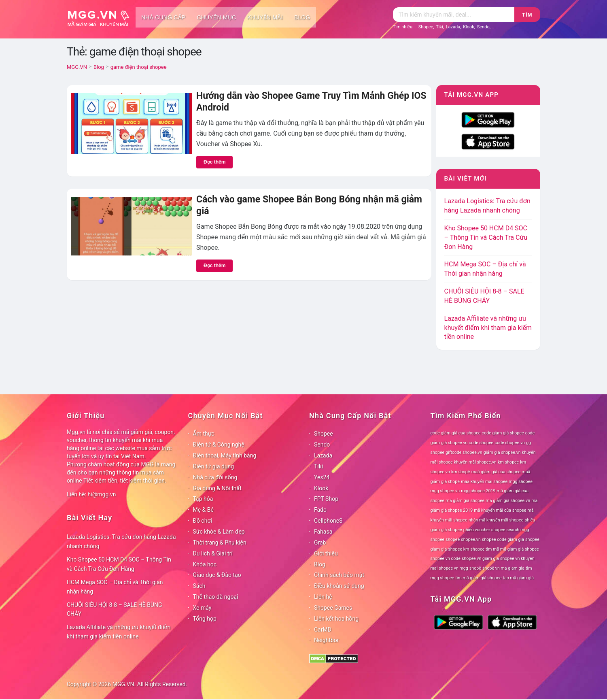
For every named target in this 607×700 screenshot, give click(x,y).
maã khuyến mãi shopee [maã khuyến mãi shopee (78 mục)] (484, 482)
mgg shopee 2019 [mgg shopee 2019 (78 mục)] (478, 491)
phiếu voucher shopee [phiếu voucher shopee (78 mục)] (484, 530)
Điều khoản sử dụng (339, 586)
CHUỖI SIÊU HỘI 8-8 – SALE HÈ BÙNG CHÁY (115, 610)
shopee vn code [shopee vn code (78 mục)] (446, 559)
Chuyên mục (216, 17)
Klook (469, 27)
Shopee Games (333, 608)
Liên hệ (323, 597)
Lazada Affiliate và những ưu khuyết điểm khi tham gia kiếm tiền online (488, 328)
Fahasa (323, 532)
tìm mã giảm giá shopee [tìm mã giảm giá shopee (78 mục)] (478, 578)
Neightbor (327, 640)
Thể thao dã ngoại (216, 597)
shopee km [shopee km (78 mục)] (458, 549)
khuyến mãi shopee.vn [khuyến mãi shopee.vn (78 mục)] (475, 462)
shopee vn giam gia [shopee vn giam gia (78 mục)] (480, 559)
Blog (302, 17)
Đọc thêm (214, 162)
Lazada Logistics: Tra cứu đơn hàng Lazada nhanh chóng (121, 541)
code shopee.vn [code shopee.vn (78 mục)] (510, 443)
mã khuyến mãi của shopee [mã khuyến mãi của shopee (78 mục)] (500, 510)
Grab (320, 543)
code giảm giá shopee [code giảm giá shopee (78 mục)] (503, 433)
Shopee (426, 27)
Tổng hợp (205, 619)
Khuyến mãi (265, 17)
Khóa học (205, 564)
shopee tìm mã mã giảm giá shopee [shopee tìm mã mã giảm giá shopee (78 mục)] (505, 549)
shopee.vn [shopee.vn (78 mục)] (471, 539)
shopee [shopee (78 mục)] (453, 539)
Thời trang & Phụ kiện (220, 543)
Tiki (439, 27)
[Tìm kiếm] (454, 15)
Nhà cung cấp (163, 17)
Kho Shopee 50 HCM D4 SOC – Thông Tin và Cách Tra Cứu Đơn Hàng (486, 237)
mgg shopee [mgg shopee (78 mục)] (521, 482)
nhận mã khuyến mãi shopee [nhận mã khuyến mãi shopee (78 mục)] (496, 520)
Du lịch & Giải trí (213, 553)
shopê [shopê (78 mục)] (475, 568)
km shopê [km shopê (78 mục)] (461, 472)
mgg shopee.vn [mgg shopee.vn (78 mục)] (445, 491)
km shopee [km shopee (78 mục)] (508, 462)
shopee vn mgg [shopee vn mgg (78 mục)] (453, 568)
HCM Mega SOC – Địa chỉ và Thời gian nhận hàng (115, 587)
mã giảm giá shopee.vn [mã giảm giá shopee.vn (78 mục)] (508, 501)
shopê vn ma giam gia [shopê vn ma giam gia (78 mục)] (503, 568)
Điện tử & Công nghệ (219, 445)
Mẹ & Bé (203, 510)
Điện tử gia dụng (214, 466)
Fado (320, 510)
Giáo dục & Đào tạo (217, 575)
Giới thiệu (326, 553)
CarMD (323, 630)
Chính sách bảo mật (339, 575)
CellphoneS (328, 521)
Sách (199, 586)
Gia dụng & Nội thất (217, 488)
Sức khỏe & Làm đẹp (219, 532)
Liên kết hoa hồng (336, 619)
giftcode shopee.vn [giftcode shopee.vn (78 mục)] (464, 452)
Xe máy (202, 608)
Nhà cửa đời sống (215, 477)
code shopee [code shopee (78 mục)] (481, 443)
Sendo (483, 27)
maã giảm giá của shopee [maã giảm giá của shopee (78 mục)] (496, 472)
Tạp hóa (203, 499)
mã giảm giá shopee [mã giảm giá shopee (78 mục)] (465, 501)
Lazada (453, 27)
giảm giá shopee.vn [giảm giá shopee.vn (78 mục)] (502, 452)
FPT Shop (326, 499)
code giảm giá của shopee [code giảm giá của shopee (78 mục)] (456, 433)
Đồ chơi (203, 521)
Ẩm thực (204, 434)
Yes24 (322, 477)
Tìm (527, 15)
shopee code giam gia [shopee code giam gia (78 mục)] (503, 539)
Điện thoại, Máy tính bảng (225, 455)
